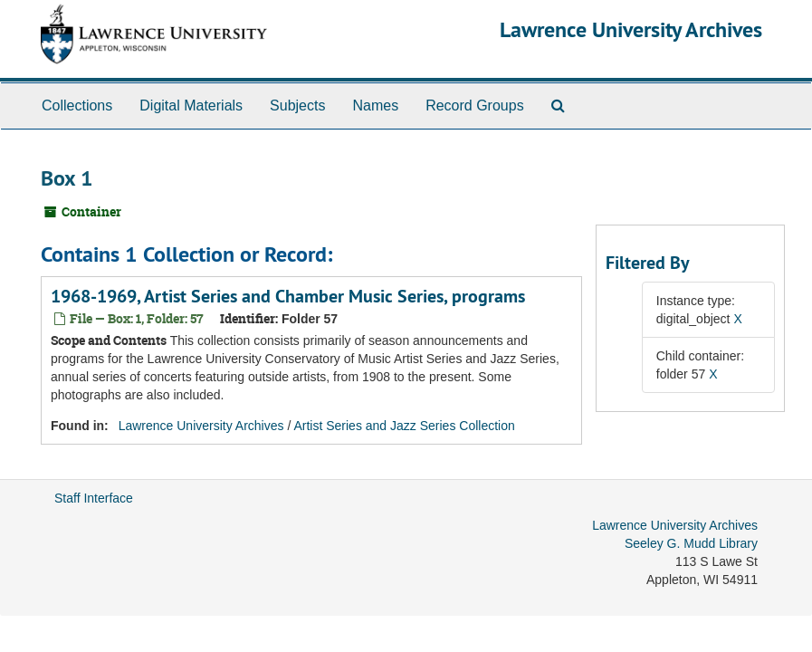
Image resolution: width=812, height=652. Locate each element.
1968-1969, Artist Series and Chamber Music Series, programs (288, 296)
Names (375, 105)
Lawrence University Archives (631, 29)
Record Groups (475, 105)
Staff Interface (94, 498)
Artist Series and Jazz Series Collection (404, 426)
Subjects (297, 105)
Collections (77, 105)
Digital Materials (191, 105)
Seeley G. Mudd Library (691, 543)
